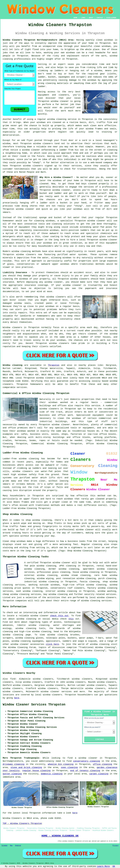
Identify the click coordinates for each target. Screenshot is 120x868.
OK (114, 866)
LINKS (83, 18)
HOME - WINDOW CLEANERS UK (60, 836)
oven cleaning (69, 767)
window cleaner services (56, 692)
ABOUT (91, 18)
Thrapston (54, 365)
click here (52, 644)
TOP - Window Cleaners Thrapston (22, 823)
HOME (76, 18)
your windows (74, 209)
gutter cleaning (12, 774)
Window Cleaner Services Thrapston (34, 705)
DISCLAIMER (111, 18)
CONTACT (100, 18)
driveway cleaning (14, 764)
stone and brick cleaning (26, 767)
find (13, 679)
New (11, 846)
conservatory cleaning (87, 761)
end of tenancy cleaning (85, 771)
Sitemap (4, 846)
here (17, 698)
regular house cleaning (36, 771)
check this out (59, 616)
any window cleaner (51, 282)
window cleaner (25, 209)
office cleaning (102, 764)
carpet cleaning (99, 774)
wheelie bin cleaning (61, 764)
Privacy (116, 846)
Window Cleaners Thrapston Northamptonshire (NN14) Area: (39, 40)
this (71, 619)
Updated (18, 846)
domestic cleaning (52, 774)
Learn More (103, 866)
